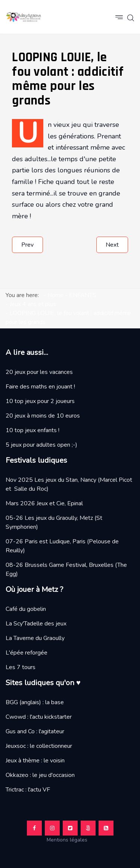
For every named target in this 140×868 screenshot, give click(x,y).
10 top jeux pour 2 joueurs (40, 401)
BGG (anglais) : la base (35, 702)
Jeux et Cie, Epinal (60, 503)
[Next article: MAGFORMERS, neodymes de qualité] (112, 245)
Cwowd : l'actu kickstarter (39, 717)
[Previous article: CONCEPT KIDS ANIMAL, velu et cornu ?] (27, 245)
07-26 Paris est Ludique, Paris (46, 541)
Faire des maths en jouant (39, 387)
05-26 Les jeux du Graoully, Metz (49, 518)
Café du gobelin (26, 609)
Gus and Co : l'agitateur (35, 731)
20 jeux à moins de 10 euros (43, 416)
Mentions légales (70, 840)
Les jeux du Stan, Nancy (65, 480)
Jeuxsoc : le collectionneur (39, 746)
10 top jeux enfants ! (32, 430)
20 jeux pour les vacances (39, 372)
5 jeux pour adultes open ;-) (41, 445)
